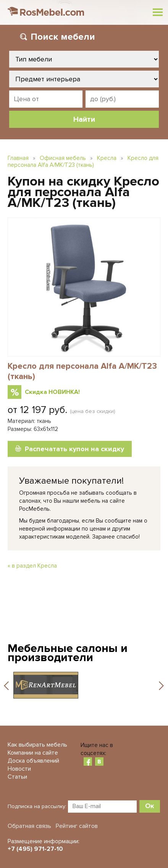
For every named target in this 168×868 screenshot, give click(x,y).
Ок (150, 806)
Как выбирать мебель (37, 745)
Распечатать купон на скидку (74, 449)
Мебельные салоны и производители (68, 653)
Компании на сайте (33, 753)
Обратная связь (29, 826)
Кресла (107, 158)
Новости (19, 769)
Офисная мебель (63, 158)
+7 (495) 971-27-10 (35, 849)
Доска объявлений (33, 761)
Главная (18, 158)
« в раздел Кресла (32, 566)
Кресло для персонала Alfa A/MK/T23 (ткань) (83, 161)
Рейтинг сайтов (77, 826)
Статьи (17, 777)
